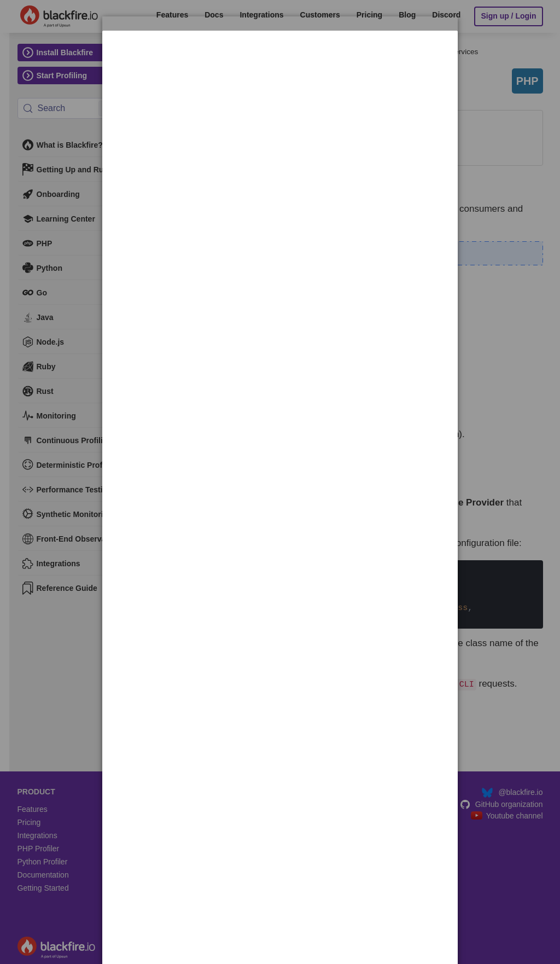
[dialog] (280, 65)
